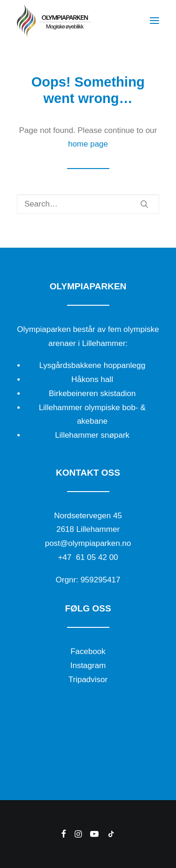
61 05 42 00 (97, 557)
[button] (154, 21)
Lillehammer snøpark (92, 435)
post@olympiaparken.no (88, 543)
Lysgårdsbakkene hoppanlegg (92, 365)
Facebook (88, 651)
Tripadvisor (88, 680)
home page (88, 144)
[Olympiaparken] (54, 21)
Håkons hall (92, 379)
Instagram (88, 666)
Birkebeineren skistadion (92, 394)
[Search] (88, 204)
